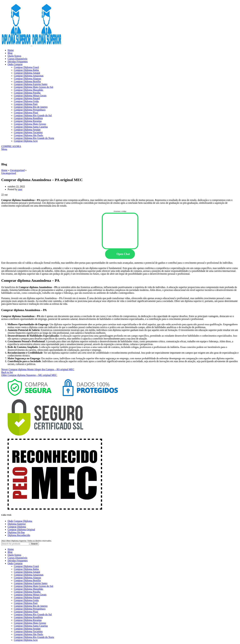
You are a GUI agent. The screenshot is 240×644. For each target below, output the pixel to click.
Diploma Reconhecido (19, 535)
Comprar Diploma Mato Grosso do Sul (33, 87)
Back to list (7, 372)
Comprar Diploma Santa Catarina (31, 127)
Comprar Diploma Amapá (27, 73)
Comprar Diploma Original (21, 530)
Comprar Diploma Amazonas (29, 76)
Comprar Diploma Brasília (27, 81)
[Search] (15, 544)
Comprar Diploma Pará (26, 104)
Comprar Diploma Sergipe (27, 130)
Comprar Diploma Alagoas (27, 79)
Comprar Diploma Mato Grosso (30, 124)
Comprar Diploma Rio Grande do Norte (34, 138)
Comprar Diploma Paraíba (27, 93)
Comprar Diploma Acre (26, 141)
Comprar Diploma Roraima (28, 121)
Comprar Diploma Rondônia (28, 118)
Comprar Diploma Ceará (26, 67)
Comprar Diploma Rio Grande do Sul (33, 115)
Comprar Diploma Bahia (26, 70)
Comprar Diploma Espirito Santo (31, 84)
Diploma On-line (16, 532)
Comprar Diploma (17, 527)
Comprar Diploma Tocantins (28, 132)
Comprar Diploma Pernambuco (30, 110)
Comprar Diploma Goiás (26, 101)
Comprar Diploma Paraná (27, 98)
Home (4, 170)
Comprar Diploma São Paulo (28, 135)
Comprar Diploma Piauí (26, 113)
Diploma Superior (17, 524)
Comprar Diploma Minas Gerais (30, 96)
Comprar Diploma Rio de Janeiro (31, 107)
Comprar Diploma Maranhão (29, 90)
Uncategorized (17, 170)
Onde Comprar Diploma (20, 521)
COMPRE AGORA (11, 146)
